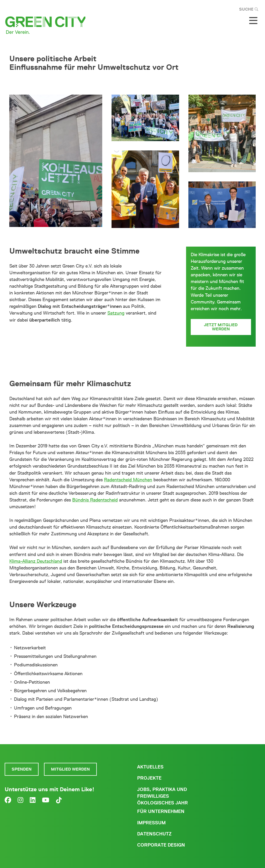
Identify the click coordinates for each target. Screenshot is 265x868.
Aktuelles (150, 767)
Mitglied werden (70, 769)
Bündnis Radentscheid (95, 500)
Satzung (116, 313)
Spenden (22, 769)
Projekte (149, 778)
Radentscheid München (128, 480)
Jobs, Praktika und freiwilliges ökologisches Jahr (163, 796)
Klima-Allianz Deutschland (36, 561)
